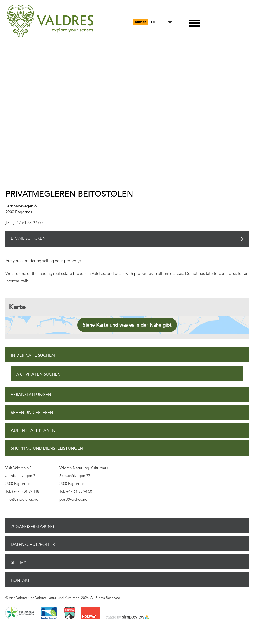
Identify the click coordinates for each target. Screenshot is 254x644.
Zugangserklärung (33, 527)
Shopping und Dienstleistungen (47, 448)
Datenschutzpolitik (33, 545)
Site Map (20, 562)
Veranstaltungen (31, 395)
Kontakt (20, 580)
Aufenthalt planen (33, 431)
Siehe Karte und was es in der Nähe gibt (127, 325)
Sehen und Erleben (32, 413)
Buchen (141, 22)
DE (154, 22)
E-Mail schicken (28, 239)
